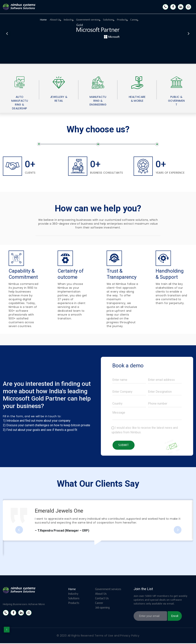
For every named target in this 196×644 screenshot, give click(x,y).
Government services (103, 20)
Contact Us (102, 599)
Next (188, 34)
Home (46, 20)
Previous (7, 34)
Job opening (102, 608)
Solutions (128, 20)
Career (163, 20)
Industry (79, 20)
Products (146, 20)
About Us (62, 20)
